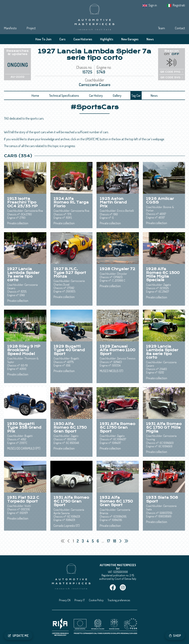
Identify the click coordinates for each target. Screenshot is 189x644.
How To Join (43, 39)
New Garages (130, 39)
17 (109, 541)
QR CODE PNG (171, 72)
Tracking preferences (119, 600)
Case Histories (83, 39)
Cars (62, 39)
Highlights (107, 39)
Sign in (153, 5)
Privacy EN (65, 600)
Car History (96, 96)
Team (161, 28)
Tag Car (136, 96)
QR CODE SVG (172, 77)
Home (35, 96)
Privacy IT (80, 600)
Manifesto (10, 28)
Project (31, 28)
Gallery (117, 96)
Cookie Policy (96, 600)
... (103, 541)
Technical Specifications (64, 96)
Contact (180, 28)
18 (115, 541)
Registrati (179, 5)
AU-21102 (18, 77)
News (150, 39)
